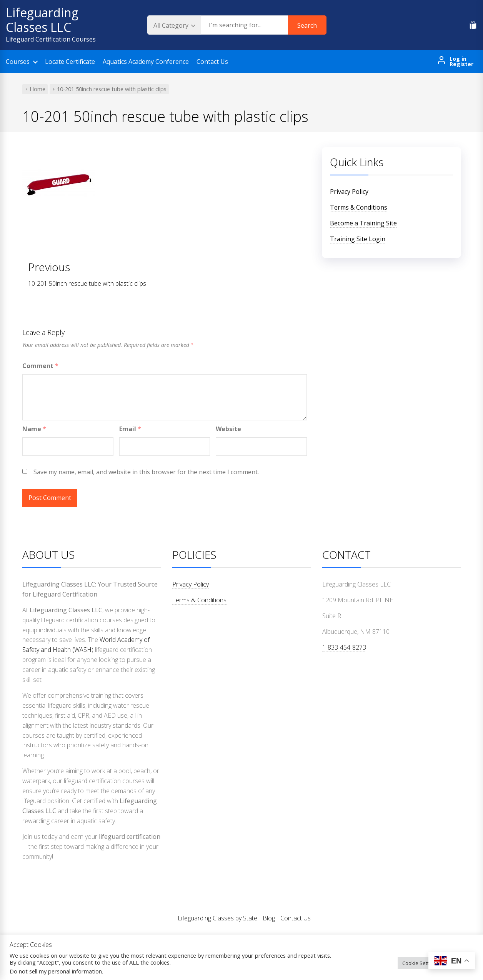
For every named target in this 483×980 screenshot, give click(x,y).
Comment (40, 366)
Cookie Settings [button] (420, 963)
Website (228, 429)
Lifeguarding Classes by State (217, 918)
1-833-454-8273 (344, 647)
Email (130, 429)
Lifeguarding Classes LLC (42, 20)
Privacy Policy (349, 192)
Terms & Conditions (359, 207)
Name (34, 429)
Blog (269, 918)
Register (461, 64)
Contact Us (212, 62)
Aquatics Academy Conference (146, 62)
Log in (458, 59)
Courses (18, 62)
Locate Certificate (70, 62)
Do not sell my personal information (56, 971)
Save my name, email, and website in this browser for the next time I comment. (146, 472)
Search (307, 25)
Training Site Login (358, 239)
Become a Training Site (363, 223)
